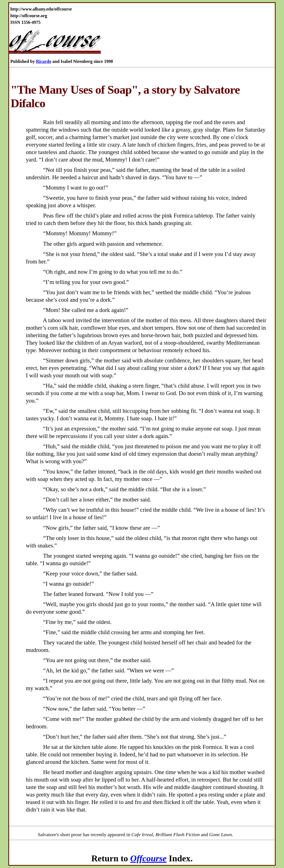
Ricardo (44, 61)
